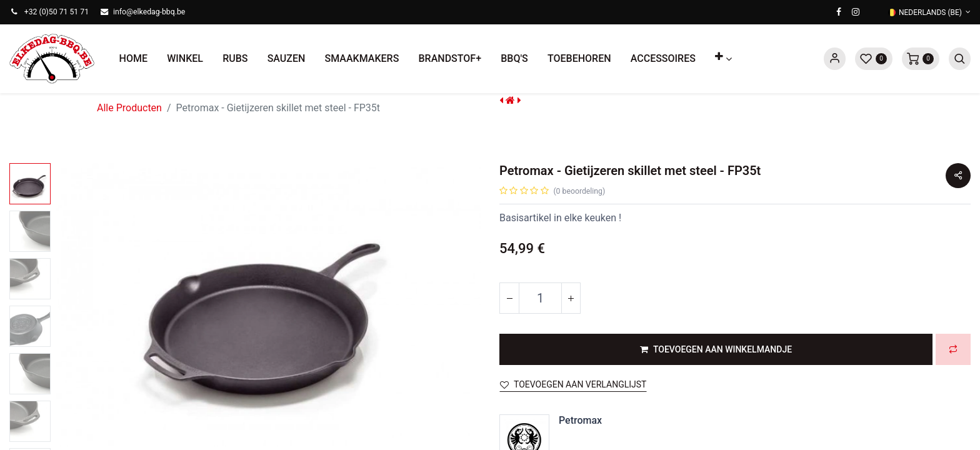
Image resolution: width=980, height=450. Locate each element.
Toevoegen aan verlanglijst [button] (573, 384)
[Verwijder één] (509, 298)
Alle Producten (129, 108)
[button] (724, 59)
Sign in (835, 59)
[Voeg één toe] (571, 298)
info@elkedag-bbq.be (149, 12)
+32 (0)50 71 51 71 (57, 12)
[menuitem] (133, 59)
